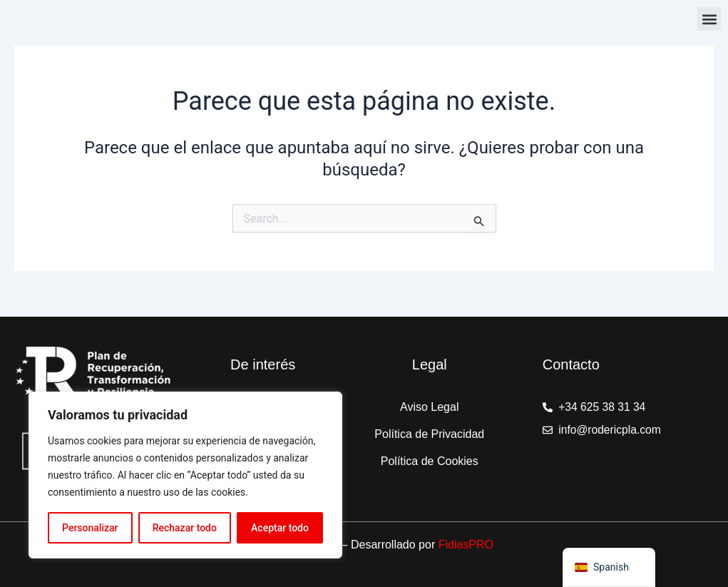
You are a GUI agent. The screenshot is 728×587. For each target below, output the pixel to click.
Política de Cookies (430, 461)
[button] (709, 19)
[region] (185, 475)
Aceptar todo (280, 528)
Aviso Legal (429, 407)
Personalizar (90, 528)
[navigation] (609, 567)
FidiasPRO (466, 545)
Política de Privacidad (429, 434)
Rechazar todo (185, 528)
